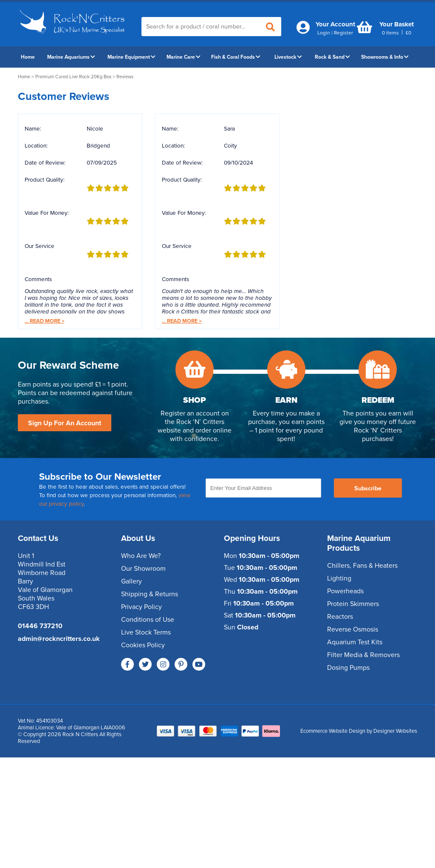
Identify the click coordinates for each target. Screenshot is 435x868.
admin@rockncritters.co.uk (59, 639)
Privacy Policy (141, 607)
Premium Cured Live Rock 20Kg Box (73, 77)
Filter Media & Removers (363, 655)
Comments (38, 279)
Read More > (44, 321)
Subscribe (368, 488)
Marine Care (184, 57)
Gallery (131, 581)
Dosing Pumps (348, 668)
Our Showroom (143, 569)
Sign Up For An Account (65, 423)
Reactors (340, 617)
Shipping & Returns (150, 594)
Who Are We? (141, 556)
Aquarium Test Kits (355, 642)
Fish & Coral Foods (236, 57)
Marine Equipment (131, 57)
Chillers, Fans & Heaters (362, 566)
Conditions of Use (148, 620)
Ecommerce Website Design (333, 731)
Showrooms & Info (385, 57)
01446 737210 (40, 626)
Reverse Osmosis (353, 629)
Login (324, 33)
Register (343, 33)
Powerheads (345, 591)
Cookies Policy (143, 645)
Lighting (339, 578)
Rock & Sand (332, 57)
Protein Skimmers (353, 604)
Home (28, 57)
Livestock (288, 57)
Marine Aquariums (71, 57)
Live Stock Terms (146, 632)
